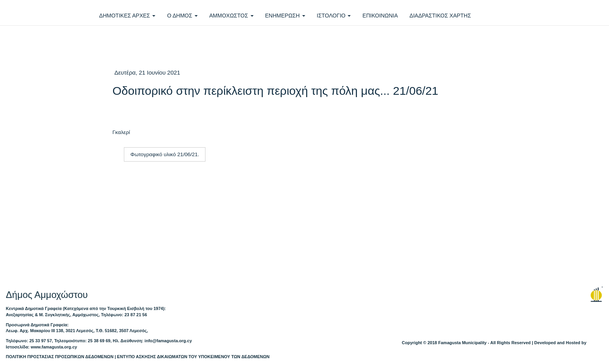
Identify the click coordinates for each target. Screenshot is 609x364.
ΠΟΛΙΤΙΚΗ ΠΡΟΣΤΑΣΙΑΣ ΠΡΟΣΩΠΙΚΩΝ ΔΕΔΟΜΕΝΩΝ (60, 357)
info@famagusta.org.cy (168, 341)
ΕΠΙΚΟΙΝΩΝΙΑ (380, 16)
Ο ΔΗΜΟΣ (182, 16)
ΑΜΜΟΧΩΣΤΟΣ (231, 16)
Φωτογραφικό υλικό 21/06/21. (165, 154)
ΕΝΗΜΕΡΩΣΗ (285, 16)
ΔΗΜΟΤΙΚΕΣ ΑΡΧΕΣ (127, 16)
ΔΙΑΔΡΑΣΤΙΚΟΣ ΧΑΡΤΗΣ (440, 16)
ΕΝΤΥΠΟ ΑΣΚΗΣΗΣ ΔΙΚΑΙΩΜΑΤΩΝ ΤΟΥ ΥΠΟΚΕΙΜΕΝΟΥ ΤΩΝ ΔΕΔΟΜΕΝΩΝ (193, 357)
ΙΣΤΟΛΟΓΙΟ (334, 16)
